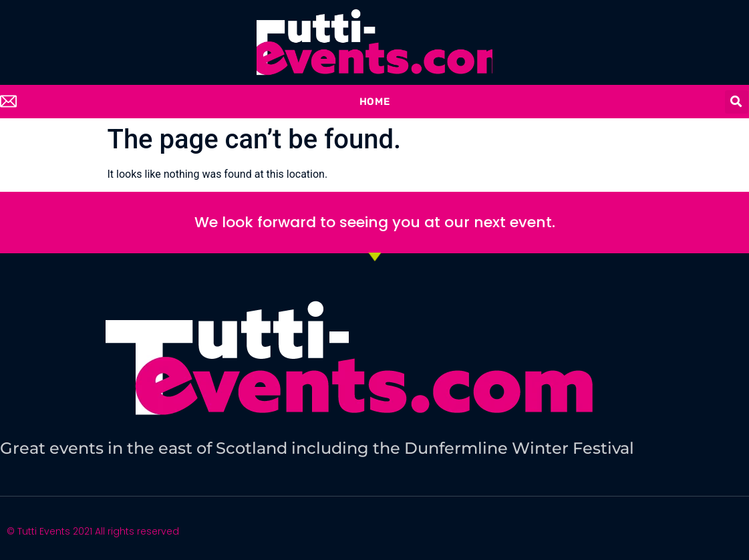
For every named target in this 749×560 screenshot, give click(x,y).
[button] (737, 102)
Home (375, 102)
